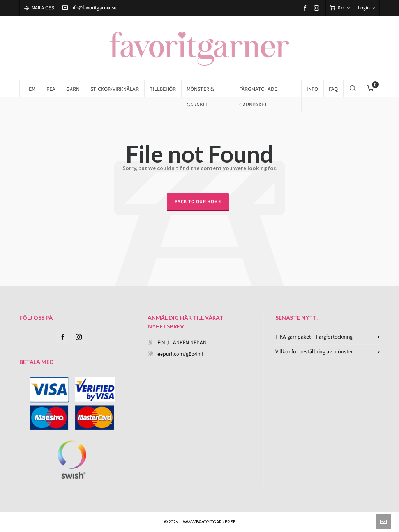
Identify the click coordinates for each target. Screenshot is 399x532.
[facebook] (306, 8)
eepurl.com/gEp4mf (180, 354)
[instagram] (318, 8)
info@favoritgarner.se (89, 8)
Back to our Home (198, 202)
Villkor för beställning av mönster (314, 352)
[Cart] (340, 8)
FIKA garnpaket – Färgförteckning (314, 337)
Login (367, 8)
